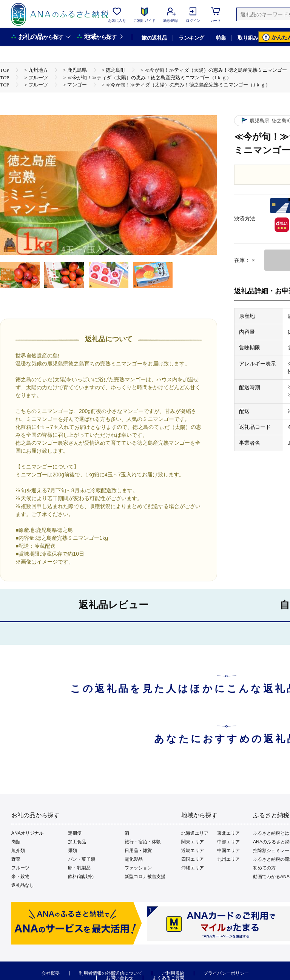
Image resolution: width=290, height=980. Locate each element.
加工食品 (77, 842)
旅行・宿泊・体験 (143, 842)
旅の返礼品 (154, 38)
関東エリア (193, 842)
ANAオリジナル (27, 833)
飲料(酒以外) (81, 877)
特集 (221, 38)
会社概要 (51, 973)
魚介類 (18, 851)
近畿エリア (193, 851)
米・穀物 (20, 877)
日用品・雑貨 (138, 851)
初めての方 (264, 868)
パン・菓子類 (82, 859)
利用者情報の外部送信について (111, 973)
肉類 (16, 842)
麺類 (72, 851)
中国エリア (228, 851)
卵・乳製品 (79, 868)
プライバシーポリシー (226, 973)
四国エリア (193, 859)
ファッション (138, 868)
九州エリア (228, 859)
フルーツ (20, 868)
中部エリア (228, 842)
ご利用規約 (173, 973)
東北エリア (228, 833)
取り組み (248, 38)
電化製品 (134, 859)
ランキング (191, 38)
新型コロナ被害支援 (145, 877)
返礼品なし (23, 885)
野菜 (16, 859)
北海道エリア (195, 833)
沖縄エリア (193, 868)
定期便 (75, 833)
